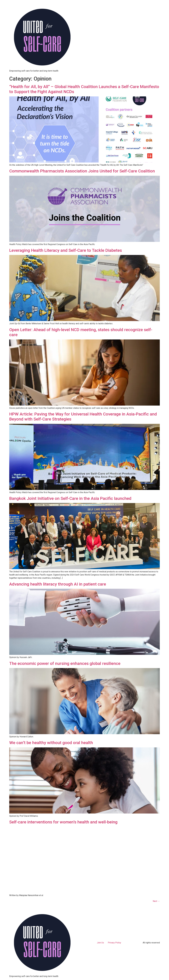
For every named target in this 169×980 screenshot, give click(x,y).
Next (156, 901)
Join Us (100, 943)
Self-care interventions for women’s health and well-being (63, 822)
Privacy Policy (114, 943)
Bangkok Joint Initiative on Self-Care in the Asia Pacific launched (70, 498)
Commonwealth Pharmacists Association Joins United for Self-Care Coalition (82, 171)
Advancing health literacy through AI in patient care (58, 584)
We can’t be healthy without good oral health (51, 743)
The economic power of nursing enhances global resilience (65, 663)
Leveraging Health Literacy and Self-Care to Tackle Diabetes (66, 250)
